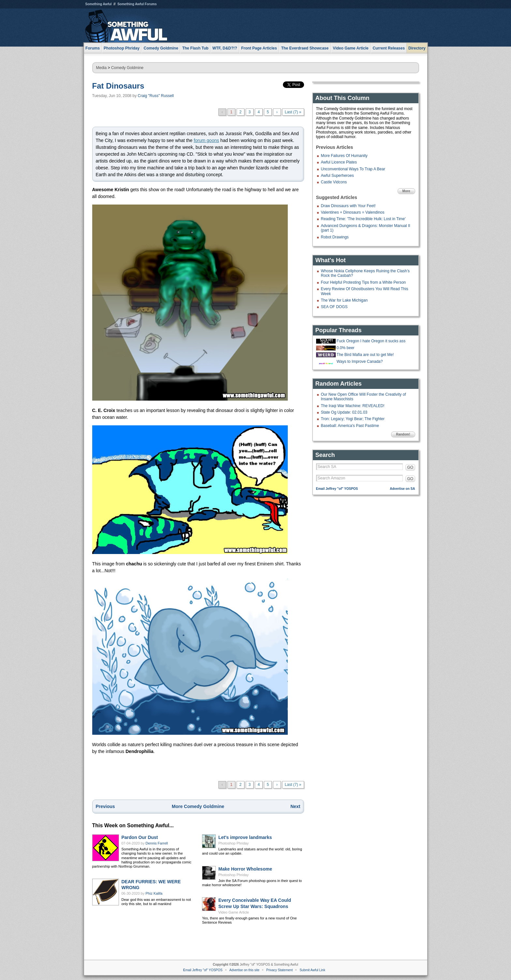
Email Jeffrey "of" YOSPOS (337, 489)
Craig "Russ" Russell (156, 96)
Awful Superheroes (337, 176)
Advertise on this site (244, 970)
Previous (105, 806)
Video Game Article (234, 912)
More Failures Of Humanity (344, 156)
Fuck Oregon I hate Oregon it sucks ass (371, 341)
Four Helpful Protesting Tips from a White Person (364, 282)
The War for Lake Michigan (344, 300)
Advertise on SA (402, 489)
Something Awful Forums (137, 4)
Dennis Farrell (157, 843)
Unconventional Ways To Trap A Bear (353, 169)
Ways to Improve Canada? (360, 362)
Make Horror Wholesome (245, 869)
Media (102, 68)
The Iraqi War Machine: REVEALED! (353, 406)
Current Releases (389, 48)
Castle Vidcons (334, 182)
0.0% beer (346, 348)
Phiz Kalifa (154, 893)
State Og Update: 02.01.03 (344, 412)
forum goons (206, 140)
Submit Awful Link (312, 970)
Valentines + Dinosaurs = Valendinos (353, 212)
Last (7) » (293, 112)
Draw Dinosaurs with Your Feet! (348, 206)
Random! (403, 434)
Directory (417, 48)
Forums (93, 48)
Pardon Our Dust (140, 837)
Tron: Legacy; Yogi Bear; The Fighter (353, 419)
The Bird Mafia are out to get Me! (365, 355)
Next (295, 806)
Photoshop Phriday (234, 843)
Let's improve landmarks (245, 837)
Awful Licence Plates (339, 162)
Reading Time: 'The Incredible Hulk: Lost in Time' (363, 219)
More (406, 191)
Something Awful (99, 4)
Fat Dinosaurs (118, 86)
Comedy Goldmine (127, 68)
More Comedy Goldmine (198, 806)
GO (410, 467)
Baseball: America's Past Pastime (350, 426)
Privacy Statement (279, 970)
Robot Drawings (335, 237)
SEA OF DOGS (334, 307)
